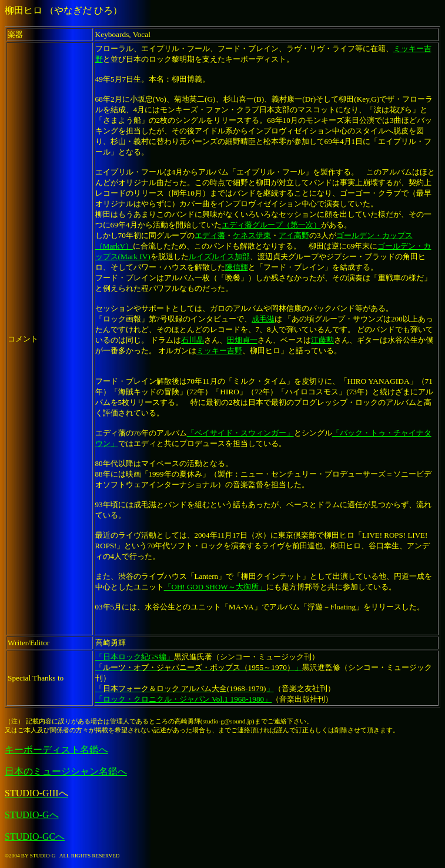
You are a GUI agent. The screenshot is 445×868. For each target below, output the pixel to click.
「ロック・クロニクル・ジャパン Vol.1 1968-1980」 (184, 699)
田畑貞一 (242, 340)
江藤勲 (322, 340)
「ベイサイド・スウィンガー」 (240, 433)
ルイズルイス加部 (219, 257)
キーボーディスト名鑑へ (56, 750)
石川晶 (193, 340)
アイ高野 (294, 235)
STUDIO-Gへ (32, 815)
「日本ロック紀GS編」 (135, 657)
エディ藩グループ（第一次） (271, 225)
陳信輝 (237, 267)
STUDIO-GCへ (35, 837)
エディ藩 (210, 235)
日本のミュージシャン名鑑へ (66, 771)
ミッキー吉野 (219, 351)
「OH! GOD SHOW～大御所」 (215, 587)
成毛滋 (263, 319)
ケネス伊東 (252, 235)
